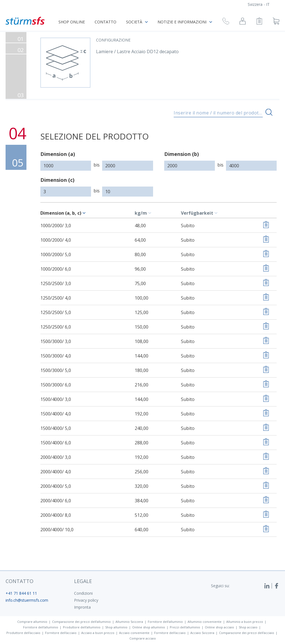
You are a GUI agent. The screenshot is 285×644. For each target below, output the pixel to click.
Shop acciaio (248, 627)
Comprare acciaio (143, 638)
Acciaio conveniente (134, 633)
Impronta (82, 607)
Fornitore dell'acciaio (61, 633)
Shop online (72, 22)
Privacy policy (86, 600)
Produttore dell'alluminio (82, 627)
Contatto (105, 22)
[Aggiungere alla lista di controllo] (266, 225)
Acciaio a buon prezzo (98, 633)
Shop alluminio (116, 627)
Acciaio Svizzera (202, 633)
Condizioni (83, 593)
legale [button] (83, 581)
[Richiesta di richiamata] (226, 22)
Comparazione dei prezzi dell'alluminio (81, 622)
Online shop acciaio (219, 627)
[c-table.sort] (85, 213)
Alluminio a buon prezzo (245, 622)
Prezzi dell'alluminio (185, 627)
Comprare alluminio (32, 622)
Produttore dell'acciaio (23, 633)
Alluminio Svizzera (129, 622)
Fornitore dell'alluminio (165, 622)
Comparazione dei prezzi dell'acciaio (247, 633)
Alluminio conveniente (205, 622)
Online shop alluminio (149, 627)
